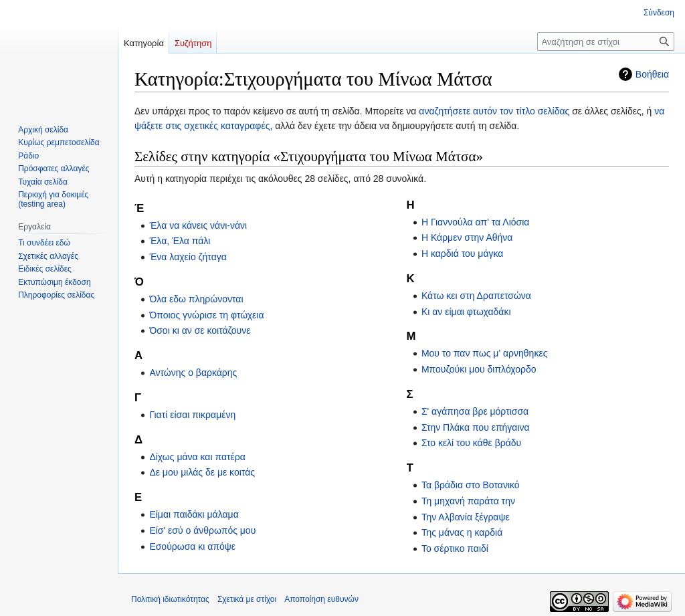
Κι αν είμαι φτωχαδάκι (466, 312)
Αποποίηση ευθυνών (321, 599)
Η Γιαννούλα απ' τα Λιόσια (475, 222)
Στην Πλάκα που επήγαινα (476, 427)
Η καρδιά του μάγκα (463, 253)
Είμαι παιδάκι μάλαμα (194, 514)
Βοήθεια (652, 74)
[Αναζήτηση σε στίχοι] (606, 41)
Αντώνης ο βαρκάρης (193, 373)
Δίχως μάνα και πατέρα (197, 457)
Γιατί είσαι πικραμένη (192, 415)
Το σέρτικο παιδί (455, 548)
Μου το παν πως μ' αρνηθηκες (485, 353)
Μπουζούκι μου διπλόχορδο (479, 369)
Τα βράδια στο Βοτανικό (471, 485)
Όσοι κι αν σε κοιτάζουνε (200, 330)
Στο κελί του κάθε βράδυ (471, 443)
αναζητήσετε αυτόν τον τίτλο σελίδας (494, 111)
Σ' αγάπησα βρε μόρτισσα (475, 411)
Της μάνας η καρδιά (462, 532)
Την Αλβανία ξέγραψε (466, 517)
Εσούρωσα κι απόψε (192, 546)
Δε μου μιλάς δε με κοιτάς (202, 472)
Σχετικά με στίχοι (247, 599)
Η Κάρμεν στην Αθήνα (467, 237)
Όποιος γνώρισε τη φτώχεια (206, 315)
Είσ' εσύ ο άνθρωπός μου (202, 530)
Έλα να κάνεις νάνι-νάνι (198, 225)
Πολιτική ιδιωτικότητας (170, 599)
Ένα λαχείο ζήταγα (188, 257)
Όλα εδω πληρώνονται (196, 299)
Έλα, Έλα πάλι (180, 241)
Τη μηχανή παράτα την (468, 501)
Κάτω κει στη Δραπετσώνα (476, 296)
